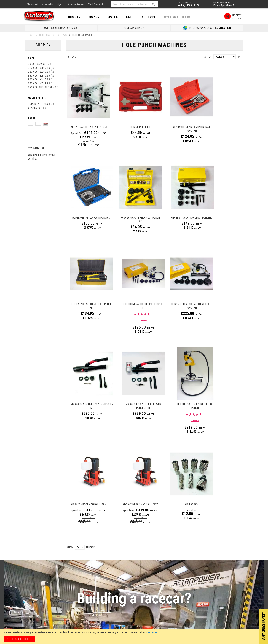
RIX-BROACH (175, 403)
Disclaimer (56, 573)
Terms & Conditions (62, 566)
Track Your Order (96, 4)
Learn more (152, 632)
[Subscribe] (227, 546)
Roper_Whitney (41, 104)
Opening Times (93, 559)
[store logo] (42, 16)
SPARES (116, 17)
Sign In (60, 4)
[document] (134, 637)
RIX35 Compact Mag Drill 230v (131, 403)
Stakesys (37, 108)
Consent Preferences (62, 594)
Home (31, 35)
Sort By (208, 57)
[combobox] (134, 4)
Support (153, 17)
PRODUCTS (76, 17)
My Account (32, 4)
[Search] (153, 4)
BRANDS (97, 17)
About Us (30, 552)
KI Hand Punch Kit (131, 122)
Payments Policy (60, 580)
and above (43, 87)
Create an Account (76, 4)
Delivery (55, 552)
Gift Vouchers (33, 559)
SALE (133, 17)
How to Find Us (94, 566)
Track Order (57, 587)
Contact (89, 552)
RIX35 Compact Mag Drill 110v (86, 403)
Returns (55, 559)
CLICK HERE (225, 28)
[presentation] (198, 556)
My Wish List (48, 4)
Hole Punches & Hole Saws (53, 35)
